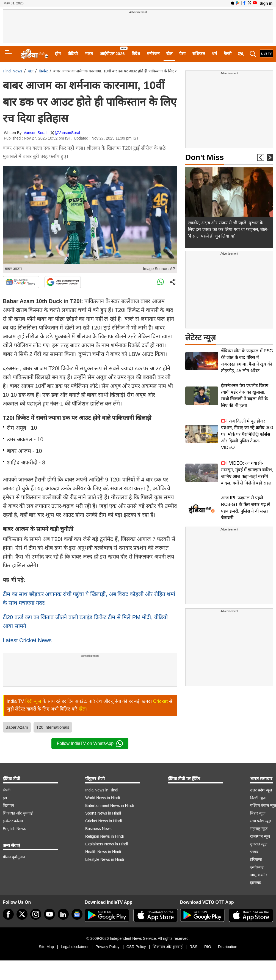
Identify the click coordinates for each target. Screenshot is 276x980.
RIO (208, 947)
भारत (89, 54)
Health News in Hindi (103, 852)
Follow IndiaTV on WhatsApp (90, 744)
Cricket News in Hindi (103, 821)
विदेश (136, 54)
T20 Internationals (53, 727)
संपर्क (7, 790)
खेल (169, 54)
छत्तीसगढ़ (257, 867)
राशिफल (199, 54)
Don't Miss (205, 157)
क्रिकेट (43, 71)
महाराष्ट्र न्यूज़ (259, 829)
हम (5, 798)
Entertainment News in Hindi (110, 805)
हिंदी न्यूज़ (33, 701)
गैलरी (228, 54)
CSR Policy (136, 947)
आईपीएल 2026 (112, 54)
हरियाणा (256, 859)
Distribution (228, 947)
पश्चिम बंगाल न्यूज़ (263, 805)
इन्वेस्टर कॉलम (13, 821)
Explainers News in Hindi (107, 844)
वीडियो (73, 54)
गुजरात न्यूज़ (259, 844)
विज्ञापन (8, 805)
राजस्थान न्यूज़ (260, 836)
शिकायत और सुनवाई (18, 813)
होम (58, 54)
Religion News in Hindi (104, 836)
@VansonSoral (67, 133)
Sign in (266, 3)
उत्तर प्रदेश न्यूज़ (261, 790)
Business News (98, 829)
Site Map (46, 947)
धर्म (214, 54)
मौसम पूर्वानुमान (14, 857)
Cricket (160, 701)
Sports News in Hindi (103, 813)
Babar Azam (17, 727)
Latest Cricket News (27, 640)
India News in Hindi (102, 790)
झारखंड (256, 883)
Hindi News (13, 71)
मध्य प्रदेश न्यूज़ (261, 821)
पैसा (182, 54)
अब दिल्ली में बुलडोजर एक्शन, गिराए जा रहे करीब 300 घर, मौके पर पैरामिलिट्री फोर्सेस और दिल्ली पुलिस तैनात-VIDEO (247, 434)
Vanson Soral (35, 133)
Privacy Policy (107, 947)
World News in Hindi (103, 798)
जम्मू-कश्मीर (259, 875)
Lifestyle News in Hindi (105, 859)
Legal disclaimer (75, 947)
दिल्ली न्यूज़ (258, 798)
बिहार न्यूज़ (258, 813)
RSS (193, 947)
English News (14, 829)
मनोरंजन (153, 54)
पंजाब (254, 852)
